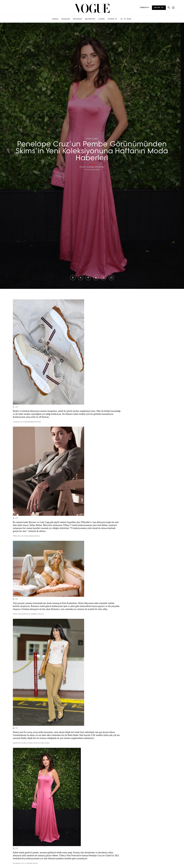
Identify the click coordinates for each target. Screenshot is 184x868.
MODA (55, 19)
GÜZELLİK (66, 19)
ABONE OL (159, 8)
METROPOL (90, 19)
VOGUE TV (112, 19)
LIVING (102, 19)
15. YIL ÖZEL (126, 19)
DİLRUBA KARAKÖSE (96, 167)
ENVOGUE (78, 19)
